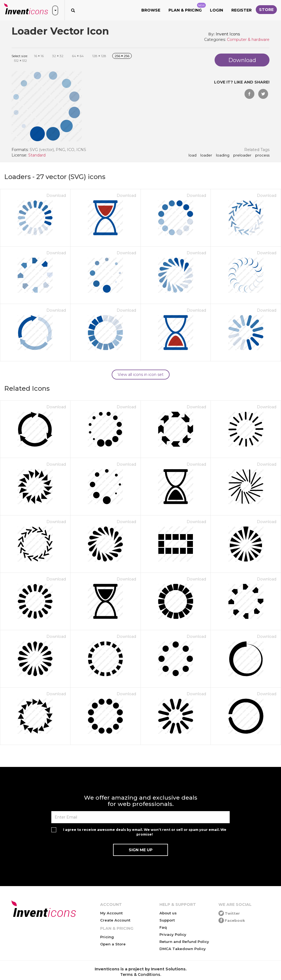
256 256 (122, 56)
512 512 (20, 61)
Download (56, 196)
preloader (242, 155)
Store (266, 10)
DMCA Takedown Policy (183, 949)
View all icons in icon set (141, 375)
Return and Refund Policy (184, 942)
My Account (111, 913)
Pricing (107, 937)
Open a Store (113, 944)
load (193, 155)
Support (167, 920)
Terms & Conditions (140, 975)
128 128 (99, 56)
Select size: (20, 56)
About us (168, 913)
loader (206, 155)
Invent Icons (228, 34)
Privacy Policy (173, 934)
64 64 (78, 56)
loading (223, 155)
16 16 (39, 56)
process (262, 155)
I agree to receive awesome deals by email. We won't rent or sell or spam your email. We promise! (145, 832)
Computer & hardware (248, 40)
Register (241, 10)
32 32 (58, 56)
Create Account (115, 920)
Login (217, 10)
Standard (37, 155)
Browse (151, 10)
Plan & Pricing (187, 8)
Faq (163, 927)
